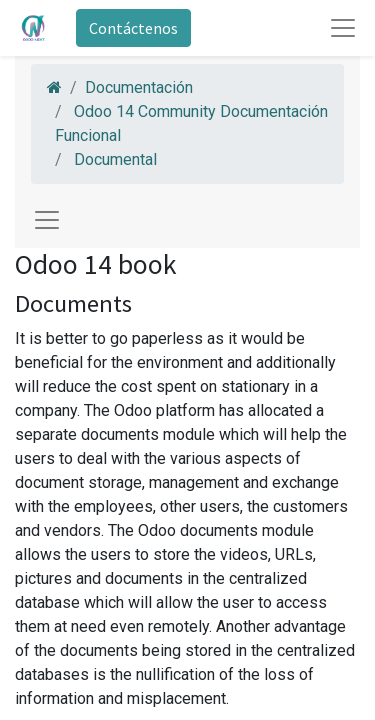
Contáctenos (133, 28)
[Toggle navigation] (47, 220)
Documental (115, 159)
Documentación (139, 87)
